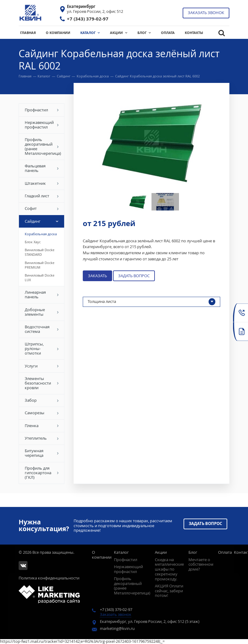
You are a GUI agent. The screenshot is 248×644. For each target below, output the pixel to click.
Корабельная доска (93, 76)
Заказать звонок (206, 13)
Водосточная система (42, 329)
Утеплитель (42, 438)
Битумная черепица (42, 453)
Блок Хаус (33, 242)
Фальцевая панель (42, 168)
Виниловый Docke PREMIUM (40, 265)
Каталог (44, 76)
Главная (25, 76)
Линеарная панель (42, 294)
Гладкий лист (42, 196)
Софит (42, 208)
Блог (193, 552)
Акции (161, 552)
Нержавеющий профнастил (42, 125)
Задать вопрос (134, 276)
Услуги (42, 366)
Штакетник (42, 183)
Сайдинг (64, 76)
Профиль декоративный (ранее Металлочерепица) (43, 146)
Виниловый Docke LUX (40, 277)
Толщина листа (151, 302)
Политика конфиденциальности (49, 578)
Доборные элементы (42, 312)
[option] (151, 141)
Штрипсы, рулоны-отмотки (42, 348)
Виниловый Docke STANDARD (40, 252)
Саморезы (42, 413)
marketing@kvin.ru (117, 628)
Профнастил (42, 110)
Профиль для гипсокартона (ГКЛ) (42, 473)
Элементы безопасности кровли (42, 383)
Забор (42, 400)
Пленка (42, 426)
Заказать (97, 276)
